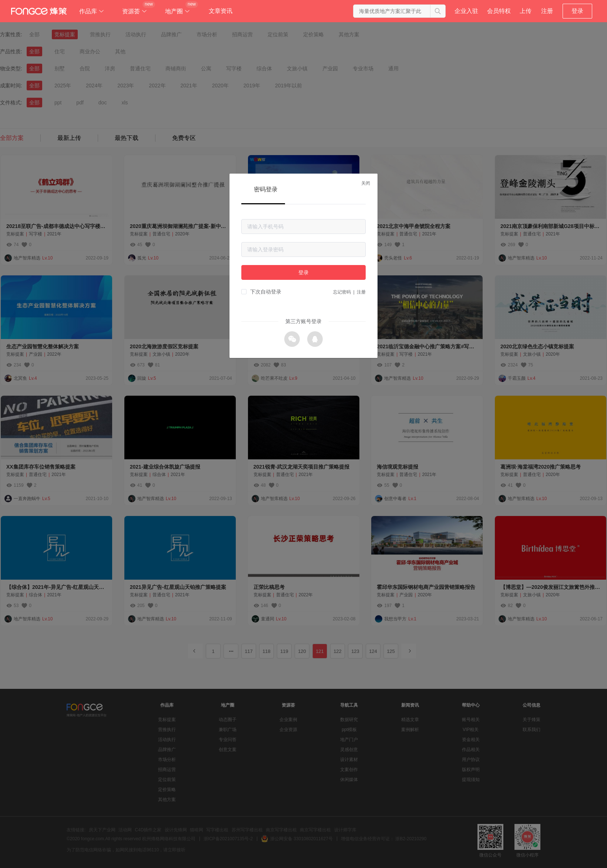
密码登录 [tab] (266, 189)
